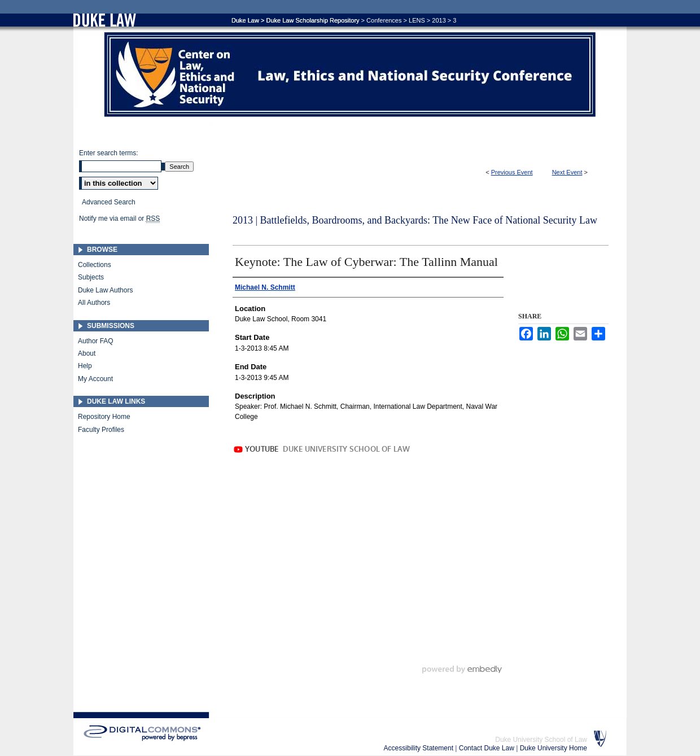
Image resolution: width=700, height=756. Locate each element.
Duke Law (245, 20)
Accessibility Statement (420, 748)
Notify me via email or (119, 219)
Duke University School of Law (541, 740)
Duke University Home (554, 748)
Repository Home (104, 417)
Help (85, 366)
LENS (417, 20)
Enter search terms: (109, 153)
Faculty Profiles (101, 430)
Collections (95, 265)
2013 (439, 20)
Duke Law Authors (105, 290)
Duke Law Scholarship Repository (312, 20)
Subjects (91, 277)
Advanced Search (109, 202)
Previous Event (512, 172)
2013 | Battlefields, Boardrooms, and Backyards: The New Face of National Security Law (415, 220)
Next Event (567, 172)
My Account (95, 379)
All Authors (94, 303)
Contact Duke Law (487, 748)
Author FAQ (96, 341)
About (87, 353)
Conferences (384, 20)
